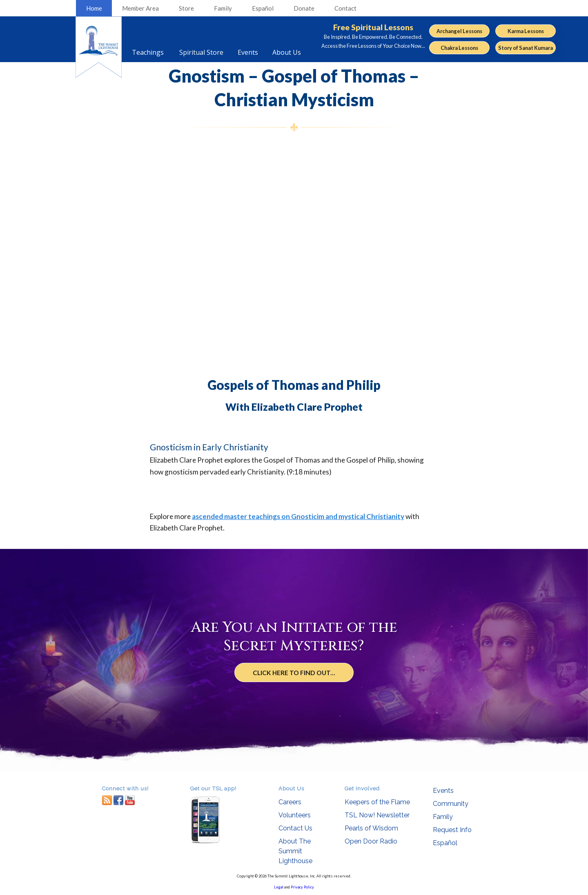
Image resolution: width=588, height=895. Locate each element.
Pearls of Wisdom (371, 828)
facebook (118, 800)
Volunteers (295, 815)
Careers (290, 802)
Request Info (452, 830)
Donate (304, 8)
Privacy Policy (302, 887)
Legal (279, 887)
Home (94, 8)
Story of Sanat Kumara (526, 48)
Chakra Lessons (459, 48)
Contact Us (295, 828)
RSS (107, 800)
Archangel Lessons (459, 31)
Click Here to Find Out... (294, 673)
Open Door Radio (371, 841)
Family (223, 8)
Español (263, 8)
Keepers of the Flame (377, 802)
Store (186, 8)
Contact (345, 8)
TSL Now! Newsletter (377, 815)
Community (451, 804)
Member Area (140, 8)
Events (443, 791)
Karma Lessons (526, 31)
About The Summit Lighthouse (295, 851)
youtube (130, 800)
